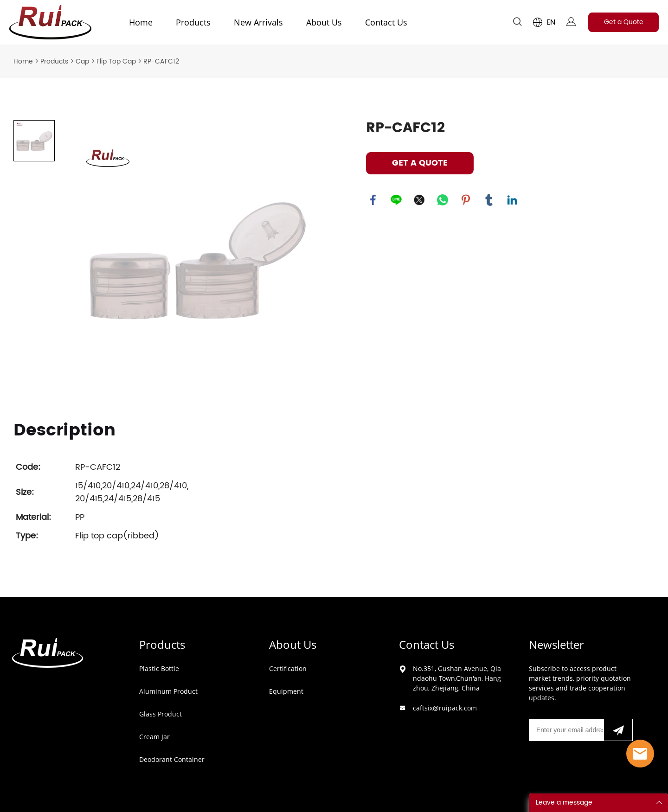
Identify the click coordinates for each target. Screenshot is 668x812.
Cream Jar (154, 737)
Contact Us (386, 22)
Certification (288, 668)
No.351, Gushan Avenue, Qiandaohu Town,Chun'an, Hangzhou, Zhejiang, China (457, 678)
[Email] (566, 730)
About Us (324, 22)
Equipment (286, 691)
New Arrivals (258, 22)
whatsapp (443, 200)
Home (141, 22)
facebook (373, 200)
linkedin (512, 200)
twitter (419, 200)
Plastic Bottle (159, 668)
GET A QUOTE (420, 163)
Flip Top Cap (116, 61)
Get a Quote (624, 22)
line (396, 200)
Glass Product (161, 714)
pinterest (466, 200)
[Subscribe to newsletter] (618, 730)
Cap (82, 61)
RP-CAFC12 (161, 61)
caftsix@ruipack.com (445, 708)
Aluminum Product (168, 691)
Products (193, 22)
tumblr (489, 200)
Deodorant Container (172, 759)
